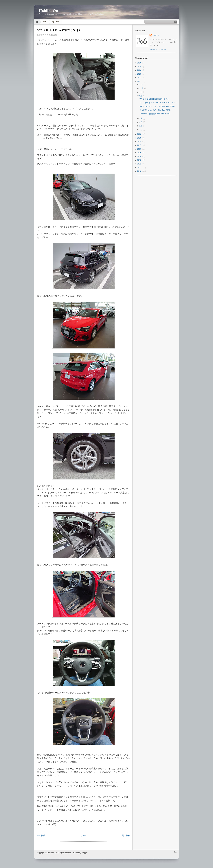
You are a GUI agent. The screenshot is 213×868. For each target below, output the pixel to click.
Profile (45, 22)
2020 (139, 134)
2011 (139, 168)
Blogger (84, 853)
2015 (139, 153)
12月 (141, 85)
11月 (141, 88)
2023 (139, 74)
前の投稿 (126, 835)
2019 (139, 138)
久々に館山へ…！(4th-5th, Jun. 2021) (155, 110)
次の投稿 (41, 835)
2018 (139, 142)
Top (175, 852)
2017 (139, 145)
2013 (139, 160)
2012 (139, 164)
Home (38, 22)
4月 (141, 122)
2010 (139, 171)
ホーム (84, 835)
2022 (139, 78)
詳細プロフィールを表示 (158, 49)
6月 (141, 96)
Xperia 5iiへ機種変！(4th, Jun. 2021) (154, 114)
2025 (139, 67)
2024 (139, 70)
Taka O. (156, 35)
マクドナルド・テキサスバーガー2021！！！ (158, 103)
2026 (139, 63)
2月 (141, 126)
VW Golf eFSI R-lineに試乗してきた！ (61, 30)
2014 (139, 156)
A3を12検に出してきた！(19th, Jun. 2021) (157, 106)
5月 (141, 118)
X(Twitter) (56, 22)
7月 (141, 92)
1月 (141, 130)
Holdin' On (48, 11)
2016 (139, 149)
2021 (139, 81)
